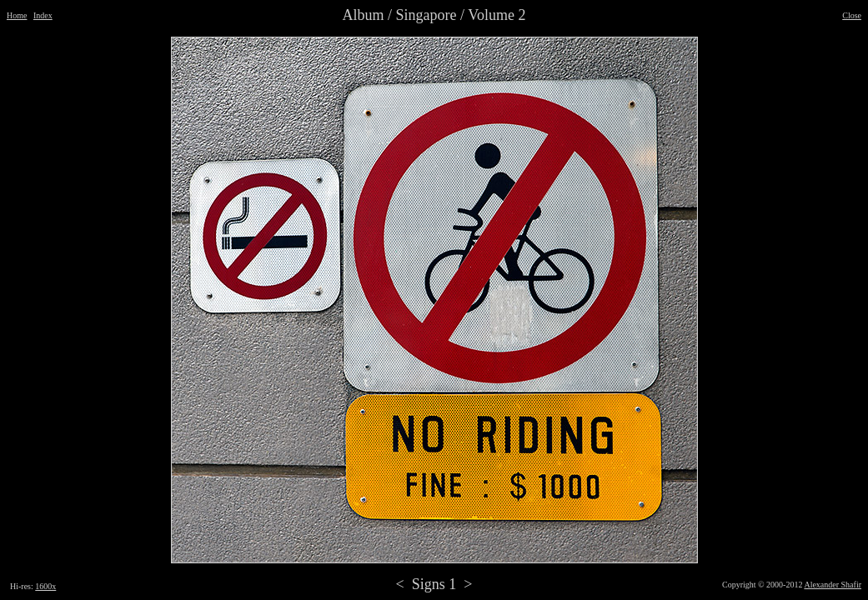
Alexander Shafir (833, 585)
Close (852, 15)
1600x (45, 586)
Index (43, 15)
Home (17, 15)
